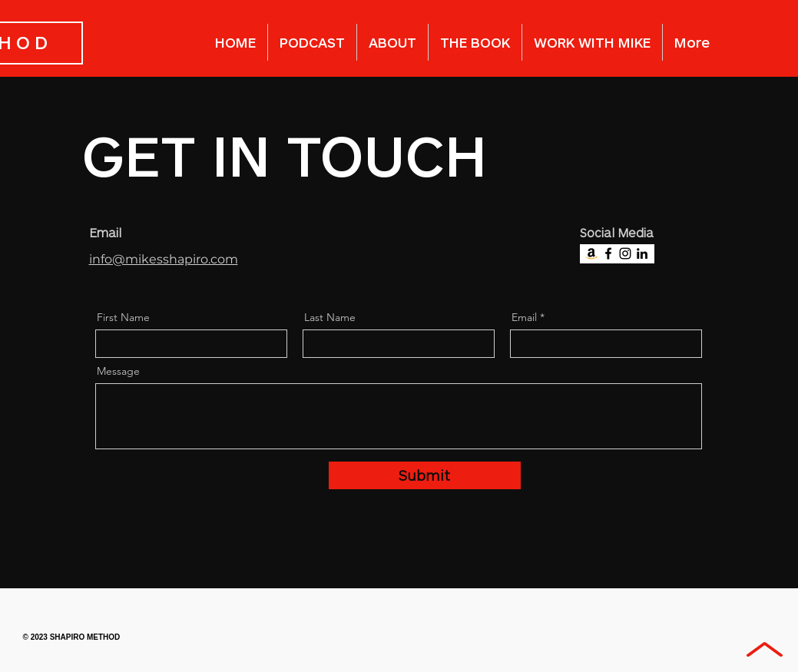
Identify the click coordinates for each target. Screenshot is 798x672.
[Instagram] (625, 253)
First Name (123, 317)
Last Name (330, 317)
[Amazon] (591, 253)
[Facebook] (608, 253)
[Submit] (425, 475)
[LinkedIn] (642, 253)
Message (118, 371)
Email (524, 317)
